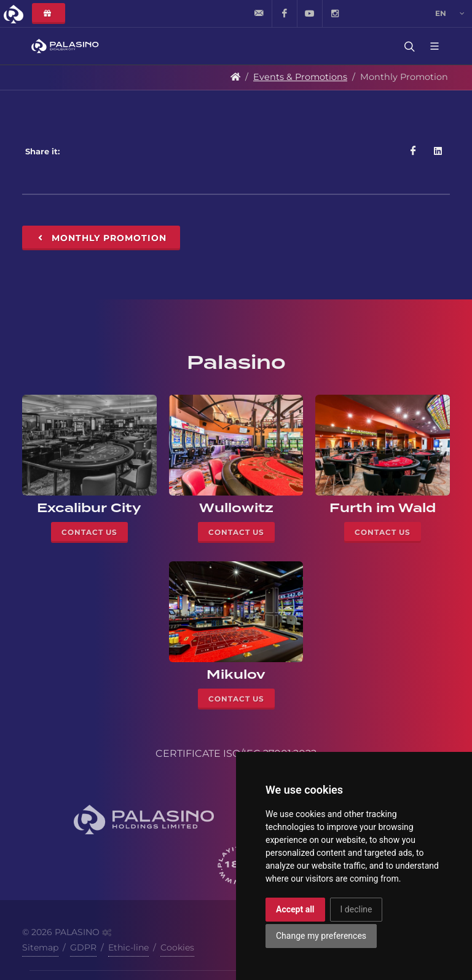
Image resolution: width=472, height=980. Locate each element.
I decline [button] (356, 909)
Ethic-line (128, 947)
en (450, 14)
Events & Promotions (300, 77)
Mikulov (236, 674)
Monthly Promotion (101, 238)
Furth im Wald (383, 508)
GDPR (83, 947)
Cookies (177, 947)
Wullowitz (236, 508)
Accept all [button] (295, 909)
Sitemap (40, 947)
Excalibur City (89, 508)
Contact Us (89, 532)
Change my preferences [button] (321, 936)
